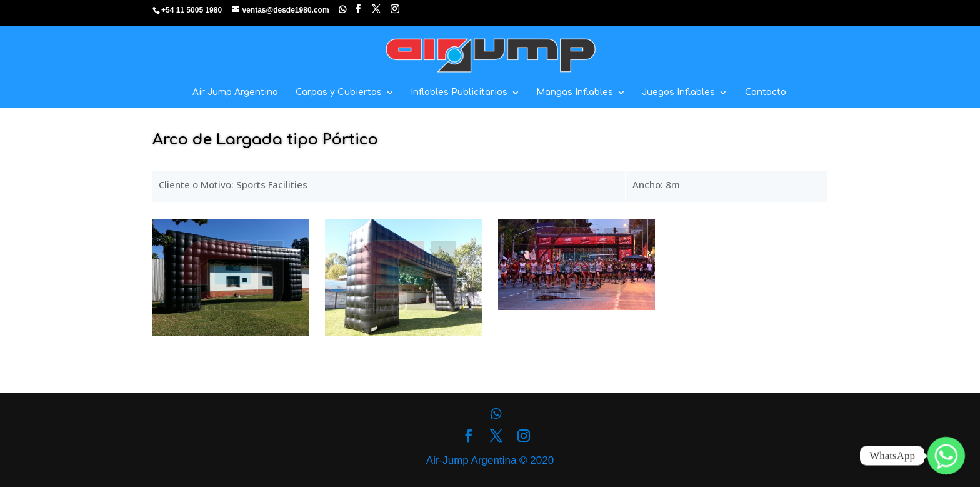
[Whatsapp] (946, 456)
